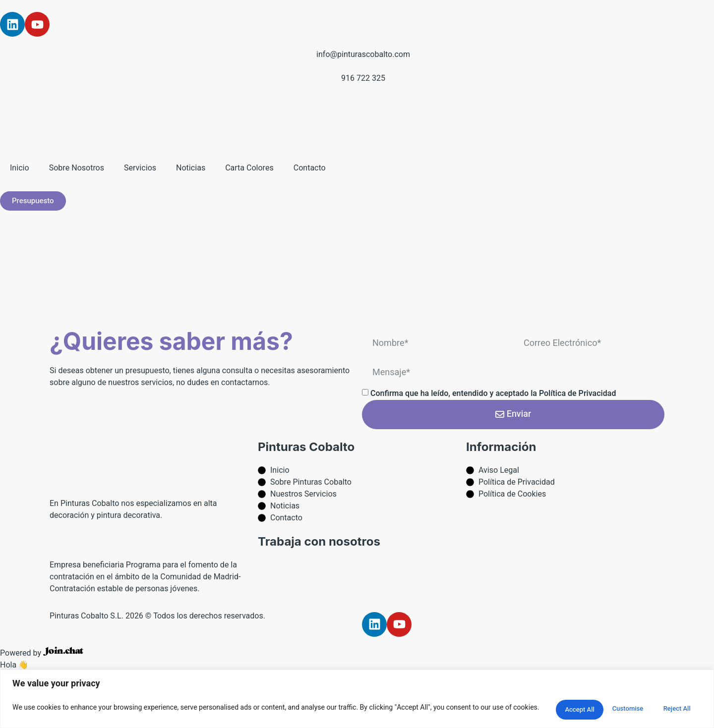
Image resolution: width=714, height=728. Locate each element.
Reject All (612, 707)
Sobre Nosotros (77, 168)
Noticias (191, 168)
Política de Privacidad (578, 393)
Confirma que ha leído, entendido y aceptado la (493, 393)
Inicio (20, 168)
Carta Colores (249, 168)
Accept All (672, 707)
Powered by (42, 653)
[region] (357, 699)
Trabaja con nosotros (319, 541)
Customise (550, 707)
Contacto (310, 168)
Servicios (140, 168)
